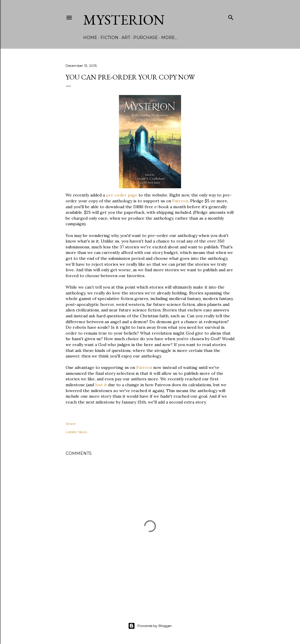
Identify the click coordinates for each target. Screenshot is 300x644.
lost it (101, 385)
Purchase (146, 38)
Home (90, 38)
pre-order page (122, 195)
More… (169, 38)
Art (126, 38)
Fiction (109, 38)
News (82, 432)
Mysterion (124, 20)
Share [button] (70, 424)
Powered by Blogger (150, 626)
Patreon (180, 201)
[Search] (231, 16)
